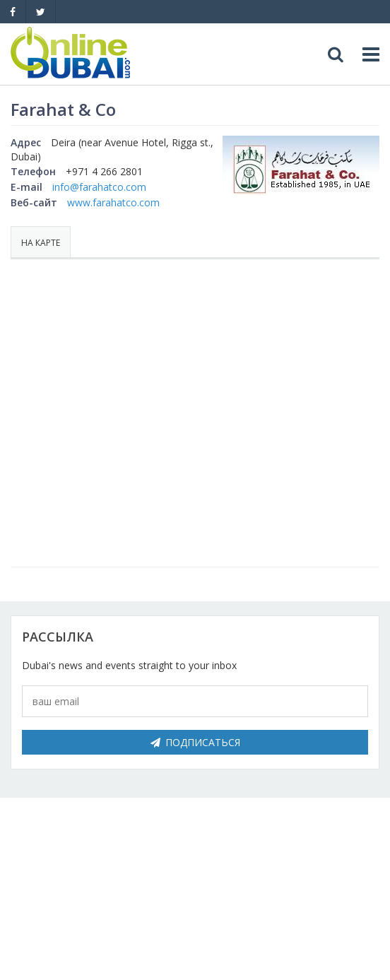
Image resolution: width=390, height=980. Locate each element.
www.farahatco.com (113, 202)
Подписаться (195, 742)
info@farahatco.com (99, 187)
